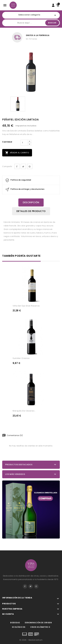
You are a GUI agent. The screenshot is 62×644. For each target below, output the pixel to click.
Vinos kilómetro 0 (40, 627)
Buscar (52, 23)
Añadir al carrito (17, 153)
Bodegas (15, 623)
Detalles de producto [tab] (31, 211)
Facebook (25, 586)
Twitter (31, 586)
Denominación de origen (38, 623)
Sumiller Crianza (21, 358)
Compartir (17, 166)
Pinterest (30, 166)
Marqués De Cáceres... (24, 411)
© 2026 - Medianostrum (31, 640)
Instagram (36, 586)
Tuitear (23, 166)
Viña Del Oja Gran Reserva (26, 306)
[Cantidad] (24, 143)
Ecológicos (19, 627)
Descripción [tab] (31, 202)
